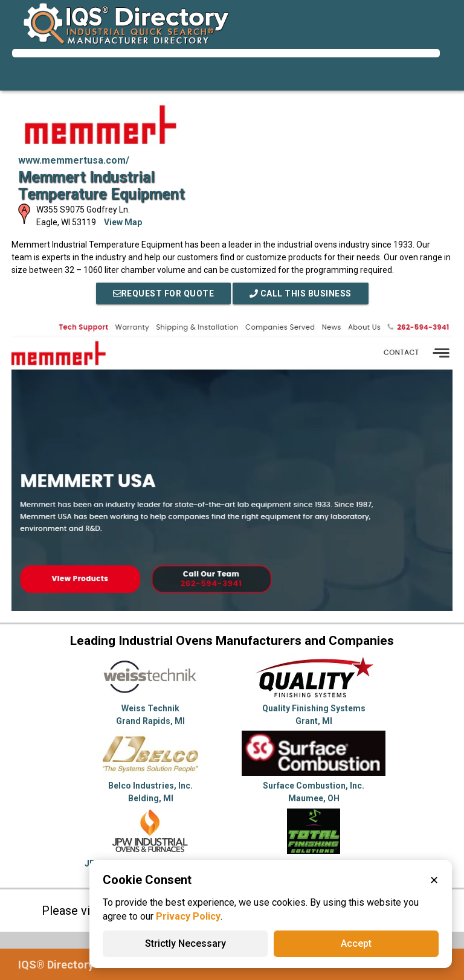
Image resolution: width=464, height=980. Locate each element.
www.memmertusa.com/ (74, 160)
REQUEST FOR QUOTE (164, 293)
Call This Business (301, 293)
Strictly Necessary (185, 943)
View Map (123, 222)
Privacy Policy (188, 916)
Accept (356, 943)
